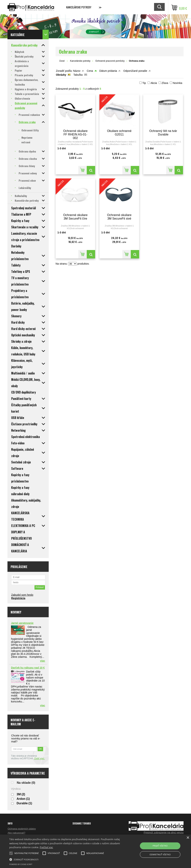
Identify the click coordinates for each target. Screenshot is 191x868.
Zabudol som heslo (22, 595)
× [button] (188, 838)
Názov (77, 71)
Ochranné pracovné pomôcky (110, 61)
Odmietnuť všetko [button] (160, 854)
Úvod (62, 61)
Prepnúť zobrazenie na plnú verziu (164, 832)
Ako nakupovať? (17, 833)
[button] (65, 859)
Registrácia (18, 598)
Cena (90, 71)
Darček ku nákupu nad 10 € (28, 668)
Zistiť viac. (39, 758)
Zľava (165, 83)
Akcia (154, 83)
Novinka (177, 83)
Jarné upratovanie (22, 623)
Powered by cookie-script (21, 864)
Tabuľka (78, 75)
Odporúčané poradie (135, 71)
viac (43, 661)
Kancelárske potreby (79, 7)
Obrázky (61, 75)
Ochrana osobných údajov (22, 829)
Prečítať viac (46, 847)
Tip (144, 83)
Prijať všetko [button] (160, 846)
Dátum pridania (108, 71)
